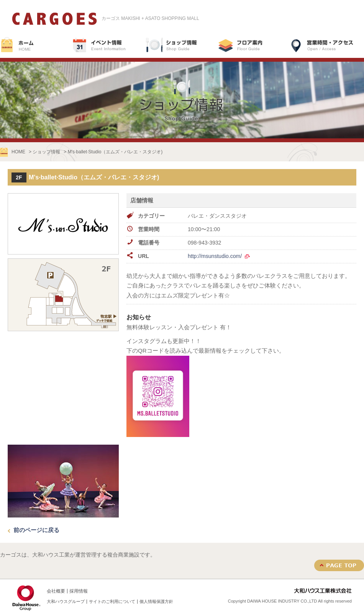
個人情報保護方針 (156, 601)
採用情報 (79, 591)
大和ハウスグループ (66, 601)
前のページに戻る (36, 530)
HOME (18, 152)
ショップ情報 (46, 152)
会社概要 (56, 591)
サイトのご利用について (112, 601)
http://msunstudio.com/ (215, 256)
